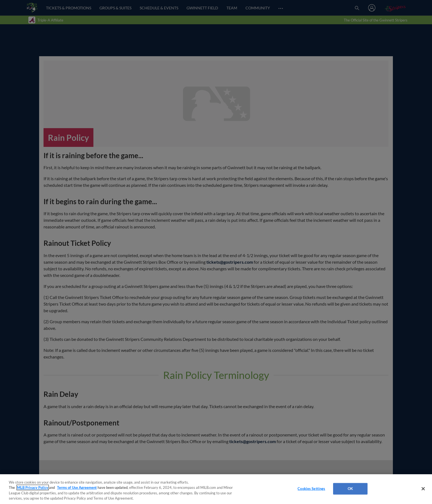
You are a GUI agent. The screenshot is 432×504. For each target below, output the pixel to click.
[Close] (423, 489)
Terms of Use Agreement (77, 487)
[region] (216, 489)
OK (350, 489)
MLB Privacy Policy (33, 487)
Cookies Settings (311, 489)
